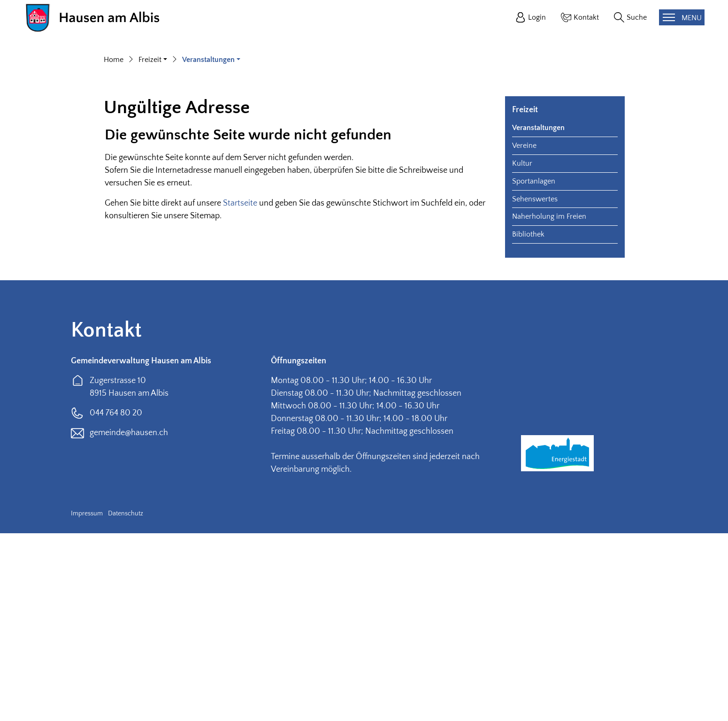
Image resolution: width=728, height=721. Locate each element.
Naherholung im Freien (549, 404)
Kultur (522, 351)
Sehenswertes (535, 387)
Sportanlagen (534, 369)
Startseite (240, 391)
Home (114, 247)
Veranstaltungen (538, 315)
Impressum (87, 701)
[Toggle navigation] (682, 17)
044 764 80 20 (116, 601)
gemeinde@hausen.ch (129, 621)
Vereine (524, 333)
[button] (153, 247)
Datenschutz (126, 701)
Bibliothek (528, 422)
